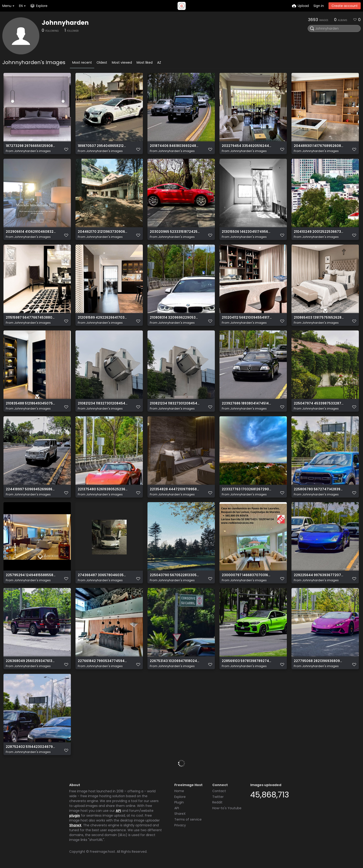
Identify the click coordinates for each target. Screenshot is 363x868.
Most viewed (122, 62)
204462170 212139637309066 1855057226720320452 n (103, 232)
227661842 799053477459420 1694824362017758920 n (103, 661)
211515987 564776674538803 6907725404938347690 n (31, 318)
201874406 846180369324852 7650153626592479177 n (175, 146)
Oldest (102, 62)
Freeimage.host (102, 852)
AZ (159, 62)
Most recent (82, 62)
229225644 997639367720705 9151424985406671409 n (319, 575)
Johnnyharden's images (32, 151)
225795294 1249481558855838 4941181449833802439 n (31, 575)
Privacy (180, 825)
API (118, 811)
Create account (345, 6)
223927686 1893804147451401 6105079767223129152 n (247, 403)
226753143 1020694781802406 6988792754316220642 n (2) (175, 661)
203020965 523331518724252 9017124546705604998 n (175, 232)
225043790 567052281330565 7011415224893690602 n (175, 575)
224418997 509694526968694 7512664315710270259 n (31, 489)
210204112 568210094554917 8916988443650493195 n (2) (247, 318)
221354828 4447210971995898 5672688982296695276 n (175, 489)
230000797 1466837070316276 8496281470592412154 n (247, 575)
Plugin (179, 802)
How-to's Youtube (227, 808)
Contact (219, 791)
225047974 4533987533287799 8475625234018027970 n (319, 403)
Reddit (217, 802)
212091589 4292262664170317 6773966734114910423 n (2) (103, 318)
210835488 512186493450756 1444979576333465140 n (31, 403)
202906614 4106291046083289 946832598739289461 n (31, 232)
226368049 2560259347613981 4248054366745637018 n (31, 661)
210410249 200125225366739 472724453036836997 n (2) (319, 232)
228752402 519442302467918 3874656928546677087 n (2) (31, 747)
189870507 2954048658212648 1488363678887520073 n (103, 146)
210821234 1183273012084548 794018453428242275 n (175, 403)
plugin (75, 815)
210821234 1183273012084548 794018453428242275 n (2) (103, 403)
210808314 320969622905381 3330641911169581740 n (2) (175, 318)
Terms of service (188, 819)
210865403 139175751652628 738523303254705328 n (319, 318)
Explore (180, 797)
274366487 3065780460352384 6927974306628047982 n (103, 575)
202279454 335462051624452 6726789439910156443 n (247, 146)
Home (179, 791)
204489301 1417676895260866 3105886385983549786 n (319, 146)
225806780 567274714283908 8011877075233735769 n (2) (319, 489)
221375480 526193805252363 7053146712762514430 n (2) (103, 489)
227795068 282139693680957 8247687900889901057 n (319, 661)
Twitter (218, 797)
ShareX (75, 825)
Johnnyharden (65, 23)
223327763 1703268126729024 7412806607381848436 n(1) (247, 489)
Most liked (145, 62)
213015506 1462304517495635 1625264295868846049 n (247, 232)
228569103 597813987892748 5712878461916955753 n (247, 661)
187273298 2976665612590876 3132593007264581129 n (31, 146)
